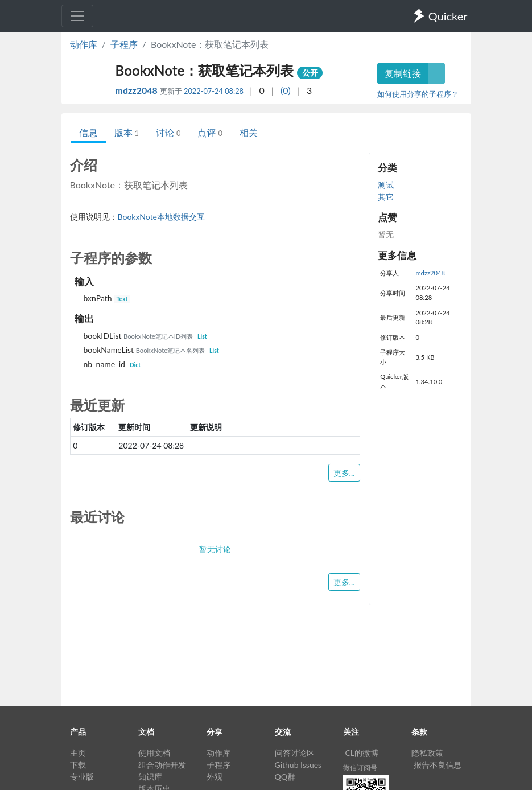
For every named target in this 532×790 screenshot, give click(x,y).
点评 (210, 132)
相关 (249, 132)
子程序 (124, 44)
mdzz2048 (138, 90)
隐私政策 (427, 753)
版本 (127, 132)
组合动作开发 (162, 765)
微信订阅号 (360, 768)
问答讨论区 (295, 753)
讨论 (168, 132)
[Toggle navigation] (77, 16)
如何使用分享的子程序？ (418, 94)
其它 (386, 197)
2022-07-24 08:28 (214, 91)
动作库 (84, 44)
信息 (88, 132)
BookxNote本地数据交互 (162, 217)
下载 (78, 765)
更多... (344, 473)
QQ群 (285, 777)
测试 (386, 185)
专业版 (82, 777)
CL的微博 (362, 753)
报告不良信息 (438, 765)
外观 (215, 777)
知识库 (150, 777)
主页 (78, 753)
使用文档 (154, 753)
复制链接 (403, 73)
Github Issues (298, 765)
